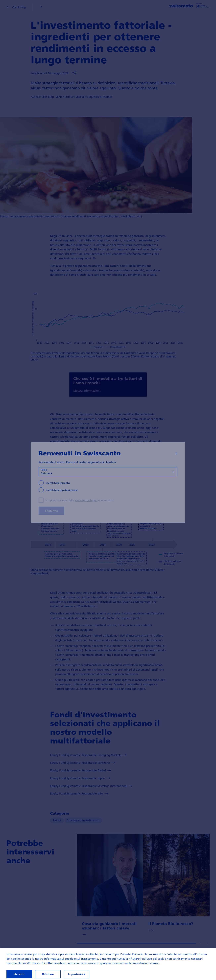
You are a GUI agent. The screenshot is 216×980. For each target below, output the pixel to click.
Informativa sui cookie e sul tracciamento (71, 962)
